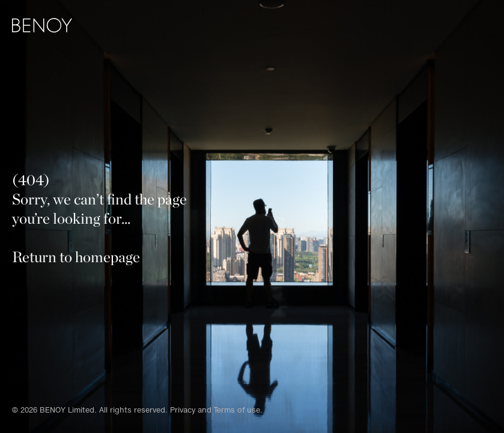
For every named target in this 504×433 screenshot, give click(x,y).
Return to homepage (76, 257)
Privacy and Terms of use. (216, 410)
